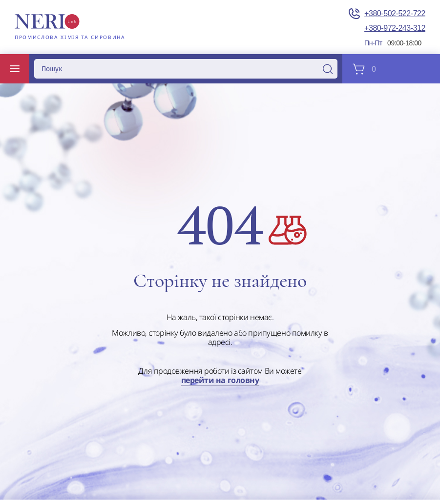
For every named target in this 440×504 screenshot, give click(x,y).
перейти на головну (220, 381)
